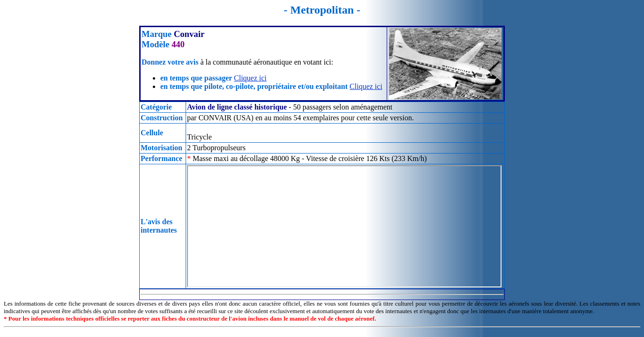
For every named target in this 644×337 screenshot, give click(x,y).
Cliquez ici (250, 78)
